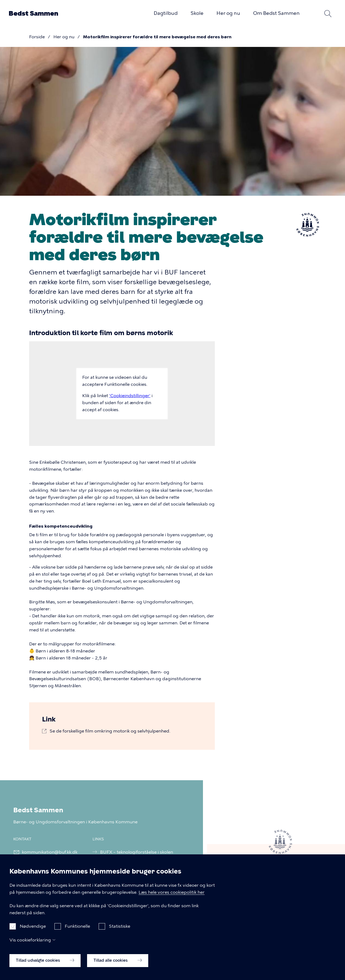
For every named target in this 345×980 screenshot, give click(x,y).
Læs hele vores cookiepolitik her (172, 898)
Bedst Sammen (33, 13)
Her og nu (228, 13)
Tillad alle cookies (118, 966)
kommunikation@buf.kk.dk (46, 852)
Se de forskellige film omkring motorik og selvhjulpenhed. (110, 731)
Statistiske (120, 932)
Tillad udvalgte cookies (45, 966)
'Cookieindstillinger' (130, 396)
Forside (37, 37)
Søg (328, 13)
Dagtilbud (166, 13)
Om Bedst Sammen (276, 13)
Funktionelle (77, 932)
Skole (197, 13)
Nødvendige (33, 932)
